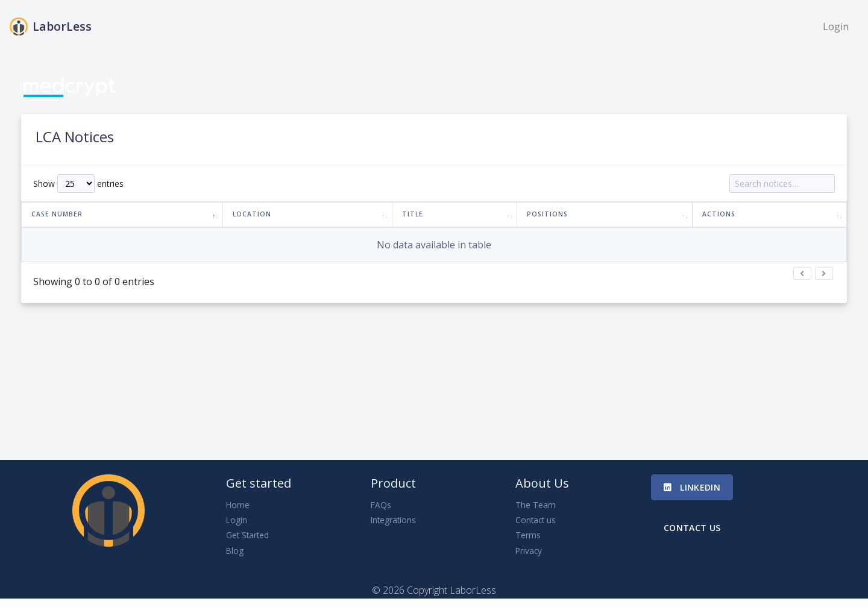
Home (238, 505)
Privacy (529, 551)
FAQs (381, 505)
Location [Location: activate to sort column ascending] (252, 214)
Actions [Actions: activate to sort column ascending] (719, 214)
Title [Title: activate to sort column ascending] (413, 214)
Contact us (536, 520)
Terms (528, 535)
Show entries (78, 184)
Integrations (393, 520)
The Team (536, 505)
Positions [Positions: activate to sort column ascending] (547, 214)
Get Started (247, 535)
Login (836, 27)
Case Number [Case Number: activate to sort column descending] (57, 214)
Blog (235, 551)
